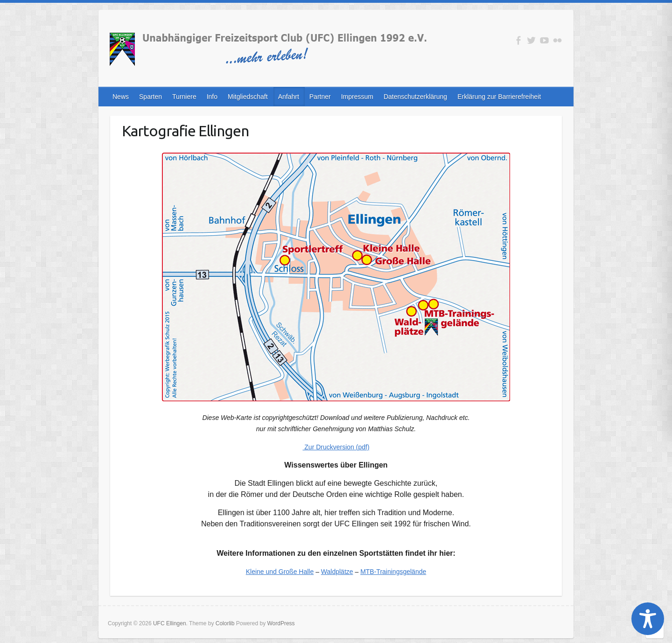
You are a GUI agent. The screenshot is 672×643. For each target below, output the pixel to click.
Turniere (184, 97)
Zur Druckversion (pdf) (336, 447)
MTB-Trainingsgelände (393, 572)
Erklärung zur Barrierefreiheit (499, 97)
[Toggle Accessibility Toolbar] (648, 619)
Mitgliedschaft (248, 97)
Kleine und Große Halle (280, 572)
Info (212, 97)
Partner (320, 97)
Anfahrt (289, 97)
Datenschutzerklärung (415, 97)
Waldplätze (337, 572)
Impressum (357, 97)
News (121, 97)
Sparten (150, 97)
